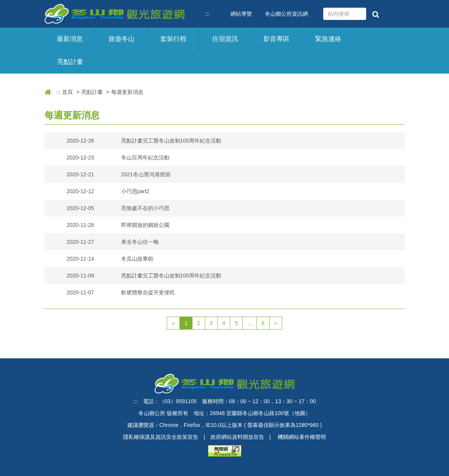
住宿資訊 (225, 39)
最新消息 (70, 39)
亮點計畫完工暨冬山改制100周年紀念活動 (171, 141)
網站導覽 (241, 14)
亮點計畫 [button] (70, 62)
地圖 (300, 413)
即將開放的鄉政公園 (145, 225)
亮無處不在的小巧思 (145, 208)
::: (207, 14)
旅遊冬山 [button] (122, 39)
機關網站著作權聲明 (302, 437)
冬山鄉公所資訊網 (286, 14)
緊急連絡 (328, 39)
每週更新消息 (127, 92)
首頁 (67, 92)
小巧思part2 (135, 191)
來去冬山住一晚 (140, 242)
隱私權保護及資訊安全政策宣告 (161, 437)
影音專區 (276, 39)
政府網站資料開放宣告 (237, 437)
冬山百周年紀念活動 (145, 158)
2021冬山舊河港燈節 (146, 174)
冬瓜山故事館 (137, 259)
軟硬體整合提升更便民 (148, 292)
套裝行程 (173, 39)
